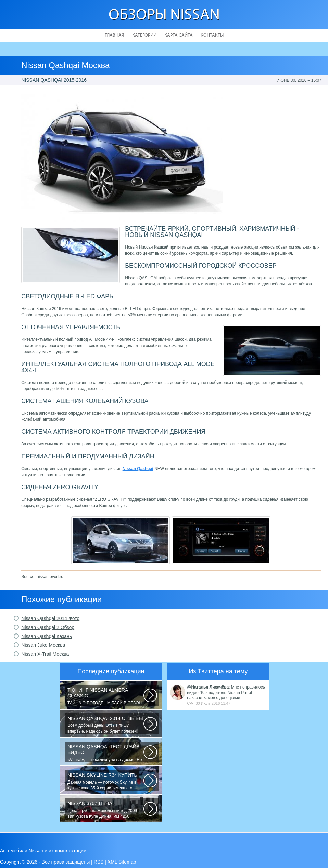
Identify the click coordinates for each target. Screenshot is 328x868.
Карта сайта (179, 35)
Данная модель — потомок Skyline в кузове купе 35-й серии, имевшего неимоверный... (105, 782)
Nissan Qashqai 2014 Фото (50, 618)
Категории (144, 35)
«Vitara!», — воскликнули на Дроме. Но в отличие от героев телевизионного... (105, 753)
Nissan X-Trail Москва (45, 654)
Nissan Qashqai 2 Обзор (48, 627)
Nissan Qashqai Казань (47, 636)
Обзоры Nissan (164, 16)
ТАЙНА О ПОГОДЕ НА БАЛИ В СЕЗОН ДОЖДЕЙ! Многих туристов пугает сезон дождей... (105, 696)
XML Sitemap (122, 862)
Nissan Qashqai (138, 469)
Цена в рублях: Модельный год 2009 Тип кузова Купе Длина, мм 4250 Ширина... (105, 810)
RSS (99, 862)
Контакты (212, 35)
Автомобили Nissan (22, 851)
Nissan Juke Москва (43, 645)
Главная (115, 35)
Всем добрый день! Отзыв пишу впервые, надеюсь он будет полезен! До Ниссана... (105, 725)
